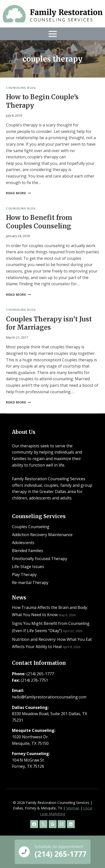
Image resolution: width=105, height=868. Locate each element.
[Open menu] (52, 34)
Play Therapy (24, 575)
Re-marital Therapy (30, 582)
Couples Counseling (31, 527)
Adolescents (23, 543)
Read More (18, 193)
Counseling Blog (21, 88)
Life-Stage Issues (28, 567)
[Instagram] (62, 824)
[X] (43, 824)
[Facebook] (34, 824)
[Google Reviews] (53, 824)
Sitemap (73, 808)
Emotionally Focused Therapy (40, 559)
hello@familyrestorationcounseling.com (49, 697)
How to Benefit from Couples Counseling (39, 222)
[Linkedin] (71, 824)
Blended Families (28, 551)
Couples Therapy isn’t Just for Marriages (49, 323)
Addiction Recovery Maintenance (42, 535)
